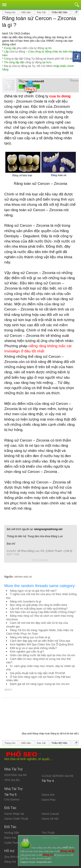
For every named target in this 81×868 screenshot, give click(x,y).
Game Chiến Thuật (16, 796)
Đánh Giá (10, 815)
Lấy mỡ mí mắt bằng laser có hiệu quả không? (39, 609)
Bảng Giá (10, 839)
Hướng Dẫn (12, 810)
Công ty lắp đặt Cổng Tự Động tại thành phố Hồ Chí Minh (40, 59)
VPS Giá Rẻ (12, 758)
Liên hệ (9, 851)
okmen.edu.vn (23, 577)
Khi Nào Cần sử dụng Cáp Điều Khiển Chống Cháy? (43, 612)
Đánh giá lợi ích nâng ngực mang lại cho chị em (40, 684)
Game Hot (48, 772)
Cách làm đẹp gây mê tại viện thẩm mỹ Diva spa (40, 641)
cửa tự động (17, 51)
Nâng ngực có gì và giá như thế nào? (33, 591)
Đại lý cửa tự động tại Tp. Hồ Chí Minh (28, 66)
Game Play (49, 777)
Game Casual (50, 791)
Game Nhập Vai (14, 791)
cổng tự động (33, 62)
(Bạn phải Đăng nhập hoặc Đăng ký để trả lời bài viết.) (50, 711)
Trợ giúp (10, 855)
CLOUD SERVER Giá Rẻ (57, 753)
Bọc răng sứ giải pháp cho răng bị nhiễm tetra (39, 605)
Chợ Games (12, 777)
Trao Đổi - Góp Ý (52, 834)
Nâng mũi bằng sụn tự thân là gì (30, 637)
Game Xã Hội (50, 796)
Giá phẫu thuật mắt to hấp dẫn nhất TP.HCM (37, 673)
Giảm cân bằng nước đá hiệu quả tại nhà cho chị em (43, 655)
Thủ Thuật (48, 810)
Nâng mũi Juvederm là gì (26, 601)
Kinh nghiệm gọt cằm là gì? (27, 652)
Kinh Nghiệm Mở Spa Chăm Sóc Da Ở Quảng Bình (42, 644)
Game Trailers (51, 815)
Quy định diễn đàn (16, 834)
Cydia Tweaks (13, 820)
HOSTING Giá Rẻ (15, 753)
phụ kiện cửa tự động (30, 48)
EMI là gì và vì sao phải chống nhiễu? (33, 648)
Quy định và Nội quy (17, 848)
